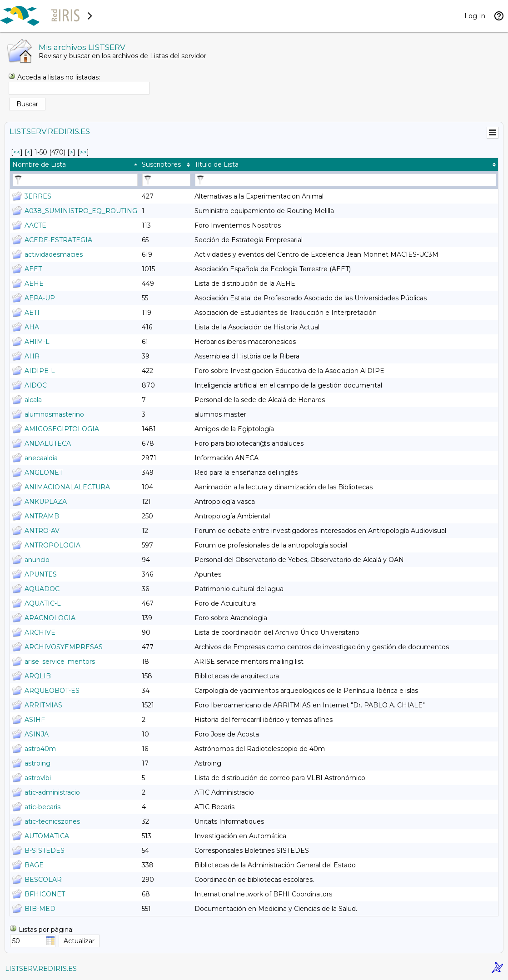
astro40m (40, 749)
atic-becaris (42, 807)
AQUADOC (42, 589)
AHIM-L (37, 342)
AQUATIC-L (43, 603)
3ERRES (38, 196)
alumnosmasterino (54, 414)
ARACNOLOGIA (50, 618)
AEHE (34, 284)
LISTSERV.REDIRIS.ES (41, 969)
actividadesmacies (54, 254)
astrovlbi (38, 778)
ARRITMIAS (43, 705)
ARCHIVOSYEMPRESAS (64, 647)
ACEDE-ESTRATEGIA (58, 240)
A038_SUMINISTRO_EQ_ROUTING (81, 211)
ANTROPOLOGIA (52, 545)
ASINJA (37, 734)
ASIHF (35, 720)
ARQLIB (38, 676)
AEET (33, 269)
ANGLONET (44, 473)
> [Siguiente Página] (71, 152)
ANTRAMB (42, 516)
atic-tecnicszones (52, 821)
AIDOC (36, 385)
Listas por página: (46, 930)
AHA (32, 327)
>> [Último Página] (83, 152)
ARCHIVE (40, 632)
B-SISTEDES (45, 851)
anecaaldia (41, 458)
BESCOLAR (43, 880)
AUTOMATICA (47, 836)
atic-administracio (52, 792)
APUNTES (41, 574)
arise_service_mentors (60, 662)
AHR (32, 356)
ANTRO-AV (42, 531)
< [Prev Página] (29, 152)
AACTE (35, 225)
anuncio (37, 560)
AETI (32, 313)
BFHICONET (45, 894)
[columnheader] (75, 164)
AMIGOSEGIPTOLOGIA (62, 429)
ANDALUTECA (48, 443)
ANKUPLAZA (46, 502)
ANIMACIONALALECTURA (67, 487)
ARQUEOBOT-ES (52, 691)
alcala (33, 400)
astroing (37, 763)
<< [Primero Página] (17, 152)
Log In (475, 16)
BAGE (34, 865)
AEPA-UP (40, 298)
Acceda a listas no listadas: (59, 77)
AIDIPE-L (40, 371)
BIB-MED (40, 909)
